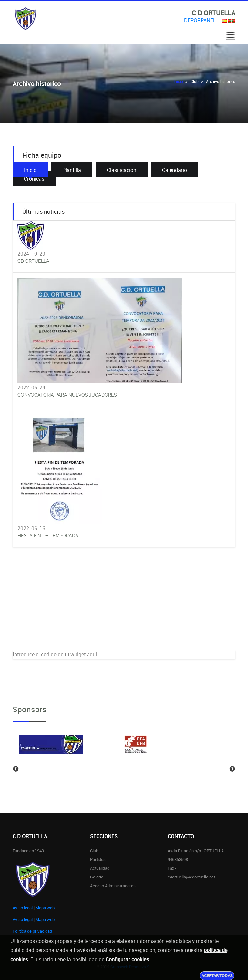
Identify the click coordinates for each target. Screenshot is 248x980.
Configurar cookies (127, 959)
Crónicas (34, 179)
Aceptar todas (217, 975)
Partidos (98, 859)
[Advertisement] (124, 605)
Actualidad (100, 868)
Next (232, 769)
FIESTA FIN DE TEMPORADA (48, 536)
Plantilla (72, 170)
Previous (16, 769)
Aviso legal (23, 908)
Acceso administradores (113, 886)
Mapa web (45, 908)
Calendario (175, 170)
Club (94, 851)
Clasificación (122, 170)
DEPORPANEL (200, 20)
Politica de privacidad (32, 931)
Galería (97, 877)
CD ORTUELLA (33, 261)
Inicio (178, 81)
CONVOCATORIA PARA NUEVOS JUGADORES (67, 395)
